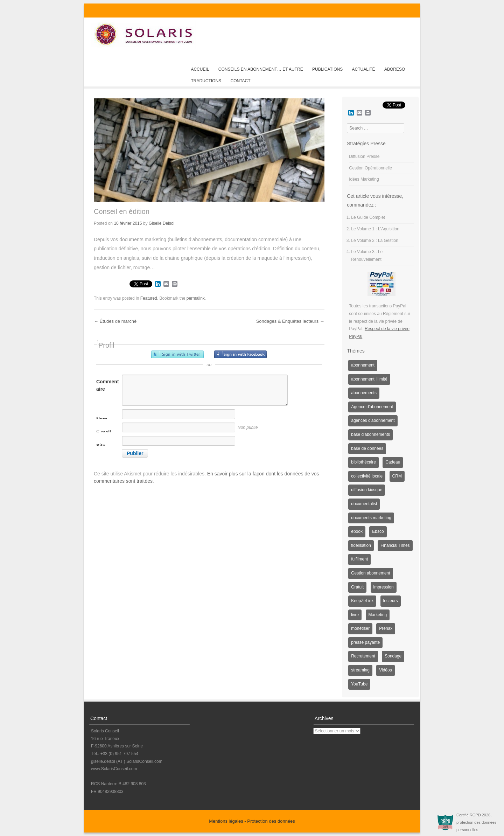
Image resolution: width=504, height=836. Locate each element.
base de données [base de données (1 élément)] (367, 448)
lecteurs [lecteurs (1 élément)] (391, 601)
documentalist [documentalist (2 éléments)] (364, 504)
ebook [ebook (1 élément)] (357, 531)
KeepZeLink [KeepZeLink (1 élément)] (362, 601)
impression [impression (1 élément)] (384, 587)
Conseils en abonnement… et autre (261, 69)
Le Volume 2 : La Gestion (375, 241)
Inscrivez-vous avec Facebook (240, 354)
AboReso (395, 69)
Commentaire (108, 385)
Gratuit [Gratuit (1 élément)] (357, 587)
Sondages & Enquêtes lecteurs (290, 321)
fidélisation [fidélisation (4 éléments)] (361, 545)
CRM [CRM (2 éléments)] (397, 476)
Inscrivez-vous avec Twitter (177, 354)
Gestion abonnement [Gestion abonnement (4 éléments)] (370, 573)
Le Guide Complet (368, 217)
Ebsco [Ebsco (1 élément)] (378, 531)
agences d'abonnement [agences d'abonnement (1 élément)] (373, 420)
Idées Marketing (364, 179)
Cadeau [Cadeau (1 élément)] (393, 462)
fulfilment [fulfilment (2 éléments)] (359, 559)
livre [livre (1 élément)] (355, 615)
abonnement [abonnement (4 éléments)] (363, 365)
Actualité (364, 69)
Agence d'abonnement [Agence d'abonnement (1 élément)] (372, 407)
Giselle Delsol (162, 223)
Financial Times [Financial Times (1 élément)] (395, 545)
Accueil (200, 69)
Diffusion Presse (364, 156)
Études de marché (115, 321)
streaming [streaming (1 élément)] (360, 670)
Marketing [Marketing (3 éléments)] (378, 615)
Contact (240, 81)
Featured (149, 298)
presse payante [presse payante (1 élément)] (365, 642)
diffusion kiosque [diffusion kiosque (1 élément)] (367, 490)
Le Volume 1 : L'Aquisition (375, 229)
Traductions (206, 81)
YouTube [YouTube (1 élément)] (359, 684)
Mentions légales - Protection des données (252, 821)
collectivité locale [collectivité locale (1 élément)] (367, 476)
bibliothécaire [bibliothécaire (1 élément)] (363, 462)
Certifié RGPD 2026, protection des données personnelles (476, 822)
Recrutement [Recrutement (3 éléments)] (363, 656)
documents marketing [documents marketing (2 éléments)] (371, 518)
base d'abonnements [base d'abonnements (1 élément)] (370, 434)
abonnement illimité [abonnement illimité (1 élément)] (369, 379)
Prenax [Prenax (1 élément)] (386, 628)
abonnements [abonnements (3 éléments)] (364, 393)
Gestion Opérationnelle (370, 168)
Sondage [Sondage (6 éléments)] (393, 656)
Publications (327, 69)
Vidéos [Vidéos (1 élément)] (385, 670)
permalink (196, 298)
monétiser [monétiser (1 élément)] (360, 628)
